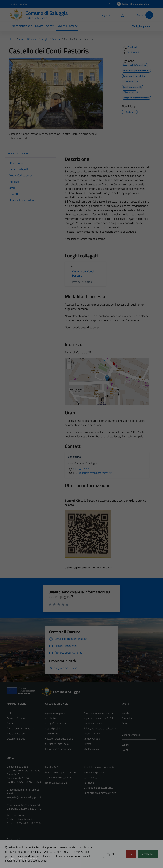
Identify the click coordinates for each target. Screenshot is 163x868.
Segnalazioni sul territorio (59, 777)
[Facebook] (115, 15)
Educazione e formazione (58, 749)
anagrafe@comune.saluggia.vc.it (24, 797)
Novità (39, 26)
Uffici (10, 713)
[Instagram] (121, 15)
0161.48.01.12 (78, 469)
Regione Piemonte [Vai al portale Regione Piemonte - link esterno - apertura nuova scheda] (18, 4)
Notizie (125, 713)
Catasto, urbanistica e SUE (59, 739)
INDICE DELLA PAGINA (31, 153)
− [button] (69, 367)
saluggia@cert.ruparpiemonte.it (24, 805)
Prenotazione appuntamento (60, 772)
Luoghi (125, 745)
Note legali (89, 783)
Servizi (50, 26)
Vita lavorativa (91, 749)
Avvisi (125, 723)
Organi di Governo (16, 718)
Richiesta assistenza (56, 783)
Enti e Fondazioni (16, 734)
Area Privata (14, 839)
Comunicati (128, 718)
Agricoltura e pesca (55, 713)
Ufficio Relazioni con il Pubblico (23, 790)
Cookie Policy (90, 777)
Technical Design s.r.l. (29, 859)
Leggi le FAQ (52, 767)
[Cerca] (149, 15)
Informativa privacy (94, 772)
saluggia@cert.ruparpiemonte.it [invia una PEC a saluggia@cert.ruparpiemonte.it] (95, 473)
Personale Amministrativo (21, 728)
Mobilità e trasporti (93, 723)
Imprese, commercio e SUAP (98, 718)
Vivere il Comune (68, 26)
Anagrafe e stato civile (57, 723)
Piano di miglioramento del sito (100, 793)
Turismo (87, 744)
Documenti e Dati (16, 739)
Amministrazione (22, 26)
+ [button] (69, 362)
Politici (10, 723)
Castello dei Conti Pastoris (83, 273)
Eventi (125, 750)
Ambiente (50, 718)
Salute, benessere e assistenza (100, 728)
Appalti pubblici (53, 728)
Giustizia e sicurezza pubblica (98, 713)
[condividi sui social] (130, 47)
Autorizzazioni (53, 734)
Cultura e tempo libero (57, 744)
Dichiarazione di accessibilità (98, 788)
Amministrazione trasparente (99, 767)
